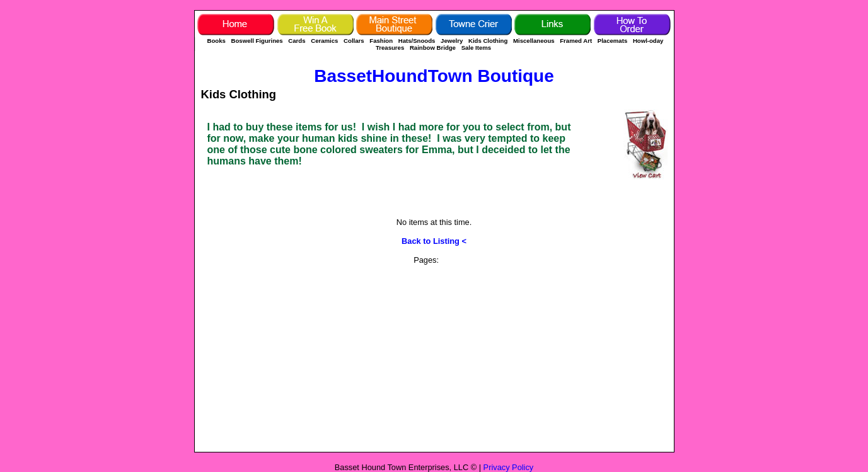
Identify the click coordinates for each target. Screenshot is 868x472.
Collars (354, 41)
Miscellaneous (535, 41)
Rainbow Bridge (433, 48)
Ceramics (324, 41)
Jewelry (452, 41)
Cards (297, 41)
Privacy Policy (509, 467)
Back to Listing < (434, 241)
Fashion (381, 41)
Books (217, 41)
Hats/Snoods (417, 41)
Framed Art (576, 41)
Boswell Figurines (257, 41)
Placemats (612, 41)
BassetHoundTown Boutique (434, 76)
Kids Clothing (488, 41)
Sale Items (476, 48)
